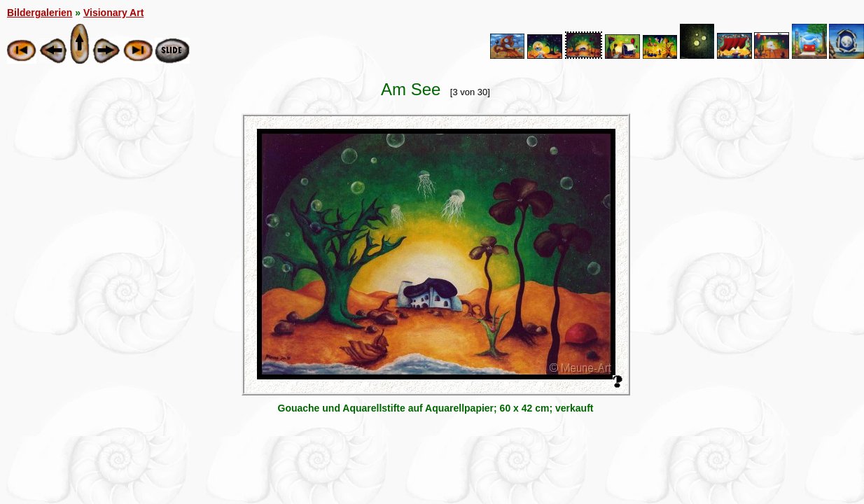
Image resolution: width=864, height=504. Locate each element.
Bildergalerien (40, 13)
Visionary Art (113, 13)
